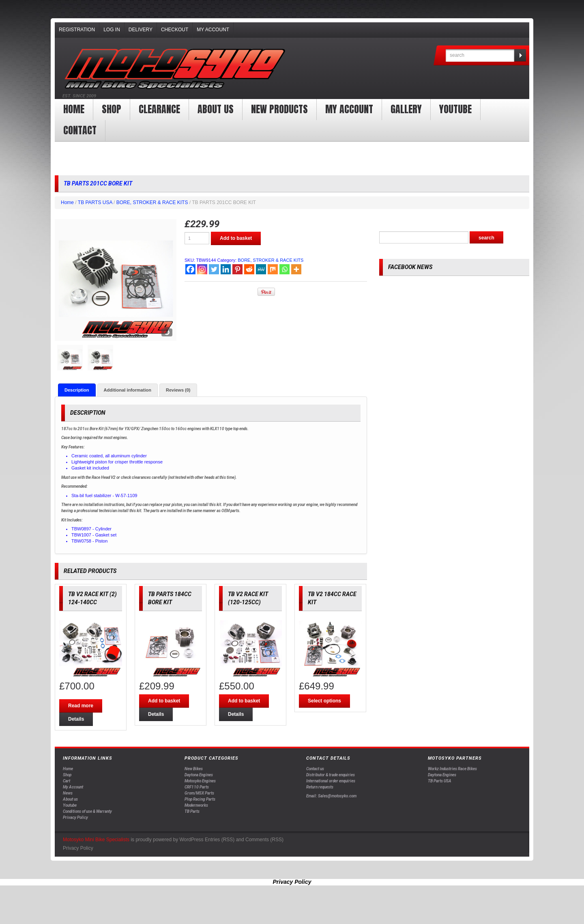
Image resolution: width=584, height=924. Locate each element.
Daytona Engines (199, 775)
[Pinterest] (237, 269)
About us (216, 109)
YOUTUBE (455, 109)
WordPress (191, 840)
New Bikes (194, 769)
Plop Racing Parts (200, 799)
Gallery (406, 109)
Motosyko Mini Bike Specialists (96, 840)
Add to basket (236, 238)
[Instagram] (202, 269)
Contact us (315, 769)
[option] (116, 280)
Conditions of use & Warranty (87, 811)
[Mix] (273, 269)
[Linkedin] (226, 269)
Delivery (141, 30)
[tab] (77, 390)
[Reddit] (249, 269)
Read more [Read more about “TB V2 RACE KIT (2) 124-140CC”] (81, 706)
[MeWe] (261, 269)
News (68, 793)
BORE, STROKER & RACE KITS (152, 202)
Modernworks (196, 805)
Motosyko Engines (200, 781)
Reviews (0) (178, 390)
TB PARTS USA (95, 202)
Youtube (70, 805)
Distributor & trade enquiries (331, 775)
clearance (159, 109)
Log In (112, 30)
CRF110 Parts (197, 787)
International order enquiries (331, 781)
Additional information (128, 390)
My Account (213, 30)
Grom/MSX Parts (199, 793)
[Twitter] (214, 269)
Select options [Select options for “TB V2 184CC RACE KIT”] (324, 701)
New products (279, 109)
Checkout (175, 30)
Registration (77, 30)
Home (74, 109)
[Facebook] (190, 269)
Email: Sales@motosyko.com (331, 796)
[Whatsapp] (284, 269)
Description (77, 390)
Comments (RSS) (264, 840)
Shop (112, 109)
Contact (80, 130)
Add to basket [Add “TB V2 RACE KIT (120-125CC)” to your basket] (244, 701)
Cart (67, 781)
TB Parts (192, 811)
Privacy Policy (75, 817)
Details (76, 719)
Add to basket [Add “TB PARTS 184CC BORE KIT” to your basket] (164, 701)
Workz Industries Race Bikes (452, 769)
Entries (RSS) (220, 840)
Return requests (320, 787)
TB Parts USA (440, 781)
